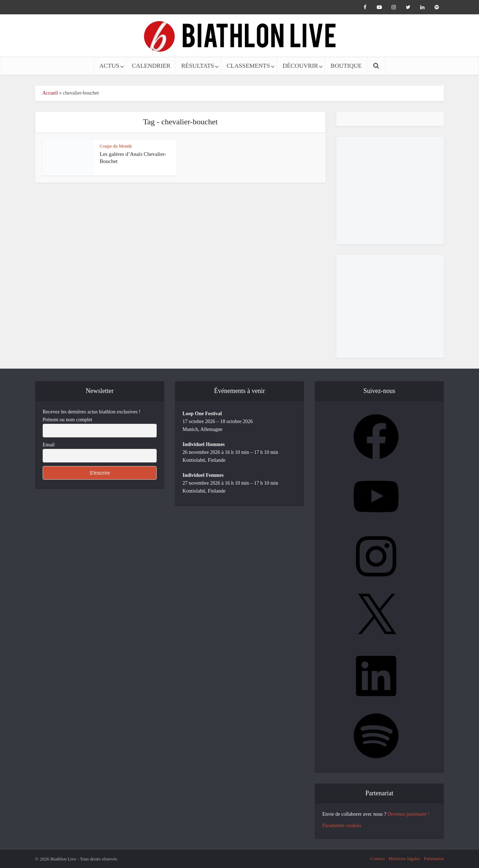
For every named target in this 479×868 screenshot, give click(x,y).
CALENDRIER (151, 66)
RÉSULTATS (198, 66)
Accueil (50, 93)
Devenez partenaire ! (409, 814)
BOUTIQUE (346, 66)
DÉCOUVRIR (300, 66)
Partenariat (434, 859)
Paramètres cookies (342, 826)
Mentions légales (404, 859)
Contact (378, 859)
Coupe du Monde (116, 146)
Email (49, 445)
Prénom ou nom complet (67, 420)
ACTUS (109, 66)
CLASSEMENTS (248, 66)
